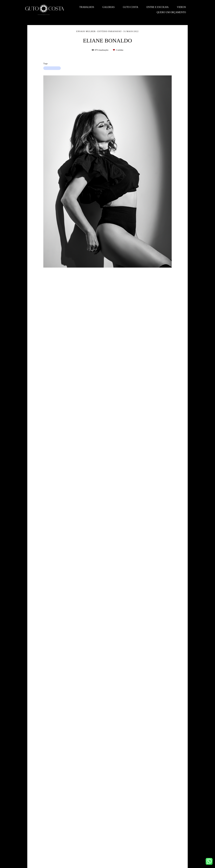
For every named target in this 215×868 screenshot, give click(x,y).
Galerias (109, 7)
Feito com (107, 866)
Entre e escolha (158, 7)
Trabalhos (87, 7)
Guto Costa (131, 7)
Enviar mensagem (160, 833)
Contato (159, 856)
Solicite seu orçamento (173, 313)
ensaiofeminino (52, 68)
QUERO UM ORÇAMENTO (171, 12)
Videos (181, 7)
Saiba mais (62, 851)
